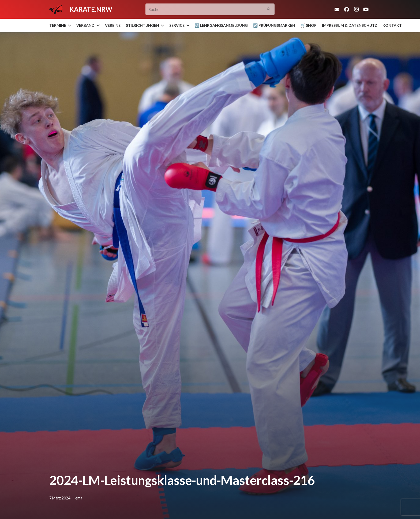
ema (79, 498)
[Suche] (210, 10)
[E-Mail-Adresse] (337, 9)
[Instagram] (356, 9)
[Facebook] (347, 9)
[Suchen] (269, 10)
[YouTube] (366, 9)
